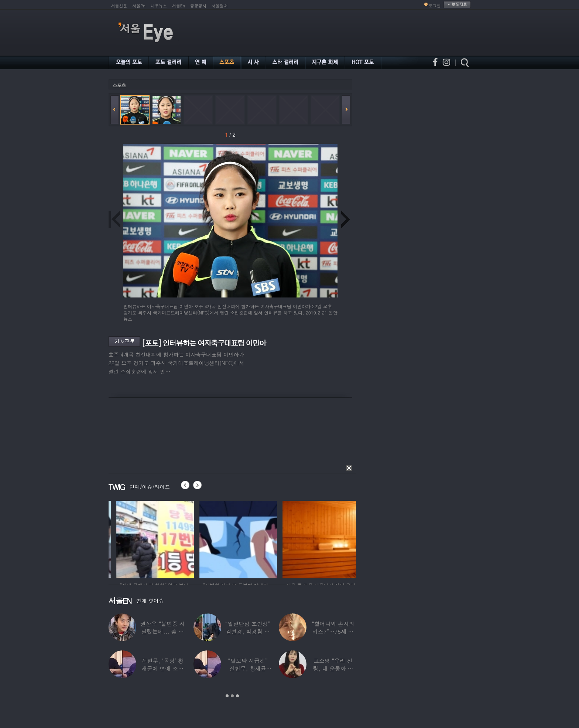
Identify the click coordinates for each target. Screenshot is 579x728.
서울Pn (139, 6)
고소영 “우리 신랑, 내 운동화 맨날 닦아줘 (333, 668)
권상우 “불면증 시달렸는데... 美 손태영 (162, 631)
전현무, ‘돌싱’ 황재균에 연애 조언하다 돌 (162, 668)
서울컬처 (220, 6)
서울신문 (119, 6)
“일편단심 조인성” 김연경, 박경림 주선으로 (248, 631)
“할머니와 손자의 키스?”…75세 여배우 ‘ (333, 631)
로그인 (435, 6)
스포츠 (119, 85)
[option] (129, 538)
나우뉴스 (159, 6)
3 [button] (237, 696)
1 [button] (227, 696)
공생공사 (198, 6)
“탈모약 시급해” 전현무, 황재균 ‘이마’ (248, 668)
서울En (179, 6)
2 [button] (232, 696)
